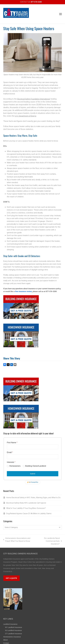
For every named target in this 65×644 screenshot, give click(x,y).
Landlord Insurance (10, 624)
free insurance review (23, 291)
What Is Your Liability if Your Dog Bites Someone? (26, 508)
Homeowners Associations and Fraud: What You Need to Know (17, 540)
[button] (61, 14)
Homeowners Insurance (12, 637)
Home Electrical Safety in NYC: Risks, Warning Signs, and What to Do (33, 498)
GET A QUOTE (11, 578)
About (5, 640)
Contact (6, 643)
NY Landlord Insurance (14, 627)
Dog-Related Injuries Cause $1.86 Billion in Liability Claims (29, 514)
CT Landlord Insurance (13, 634)
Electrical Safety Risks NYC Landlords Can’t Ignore (26, 503)
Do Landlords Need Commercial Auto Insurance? (49, 541)
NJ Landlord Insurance (13, 630)
